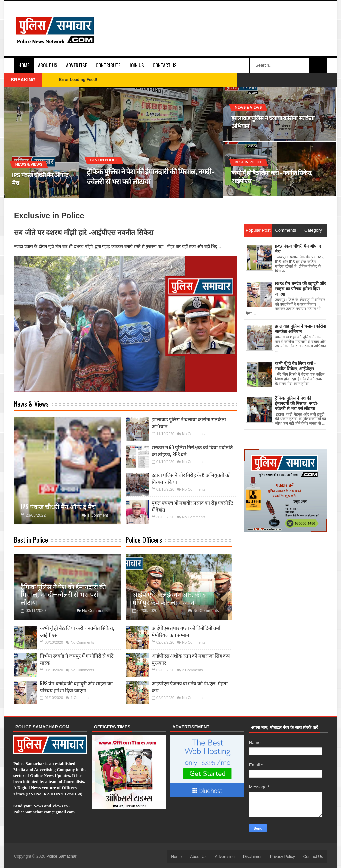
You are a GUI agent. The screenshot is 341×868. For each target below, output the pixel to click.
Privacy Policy (283, 857)
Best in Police (31, 540)
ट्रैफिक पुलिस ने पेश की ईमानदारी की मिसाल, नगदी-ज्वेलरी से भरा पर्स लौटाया (63, 595)
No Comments (194, 434)
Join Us (136, 65)
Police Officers (144, 540)
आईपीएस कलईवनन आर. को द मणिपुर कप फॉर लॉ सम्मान (169, 598)
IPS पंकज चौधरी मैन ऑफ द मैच (58, 507)
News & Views (31, 404)
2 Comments (192, 670)
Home (24, 65)
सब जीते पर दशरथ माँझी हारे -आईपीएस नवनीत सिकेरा (84, 233)
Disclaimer (252, 857)
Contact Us (165, 65)
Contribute (108, 65)
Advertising (225, 857)
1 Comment (98, 515)
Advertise (76, 65)
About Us (48, 65)
